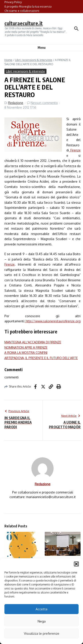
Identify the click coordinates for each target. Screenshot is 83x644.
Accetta (41, 609)
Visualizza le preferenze (42, 633)
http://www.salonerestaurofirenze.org (53, 321)
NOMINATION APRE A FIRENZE (26, 347)
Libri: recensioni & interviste (34, 60)
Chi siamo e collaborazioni (22, 11)
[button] (76, 564)
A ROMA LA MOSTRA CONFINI (26, 353)
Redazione (16, 103)
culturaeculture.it (24, 23)
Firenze (75, 150)
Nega (42, 621)
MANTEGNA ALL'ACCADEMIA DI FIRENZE (33, 342)
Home (8, 60)
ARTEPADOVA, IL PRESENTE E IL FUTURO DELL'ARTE (41, 358)
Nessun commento (44, 103)
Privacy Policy (13, 2)
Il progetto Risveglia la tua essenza (28, 6)
